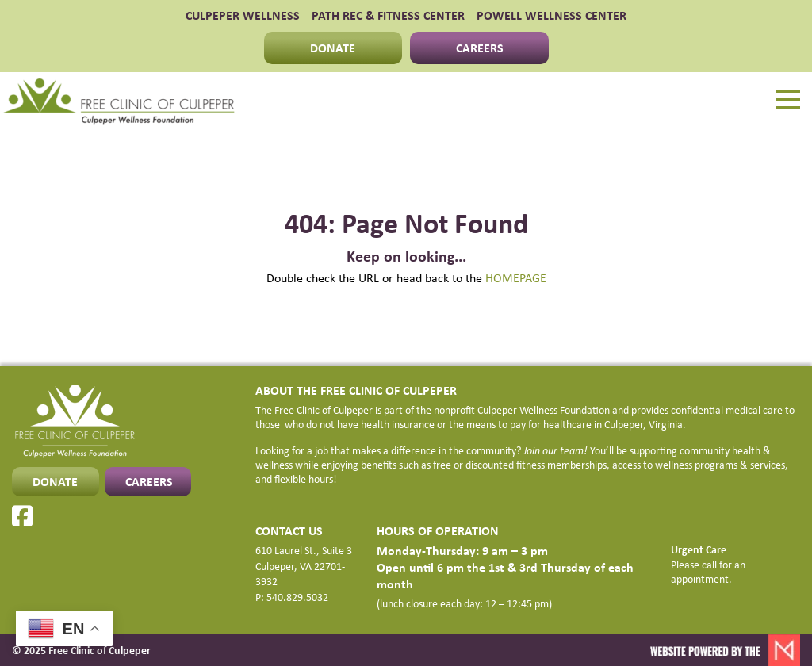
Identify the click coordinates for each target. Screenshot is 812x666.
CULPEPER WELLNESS (243, 16)
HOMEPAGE (516, 278)
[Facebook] (22, 516)
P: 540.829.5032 (292, 597)
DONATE (333, 48)
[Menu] (788, 100)
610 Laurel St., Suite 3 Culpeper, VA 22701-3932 (304, 566)
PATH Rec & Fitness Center (388, 16)
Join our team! (555, 450)
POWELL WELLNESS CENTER (552, 16)
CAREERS (480, 48)
